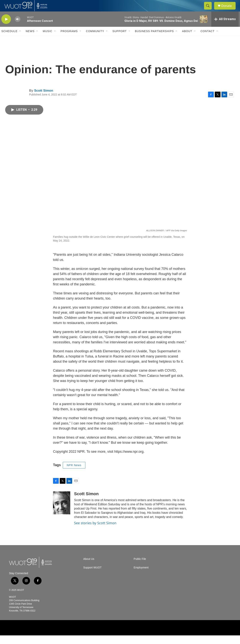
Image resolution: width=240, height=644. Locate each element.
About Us (89, 568)
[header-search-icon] (210, 10)
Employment (141, 576)
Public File (140, 568)
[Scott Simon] (62, 511)
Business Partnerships (154, 40)
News (30, 40)
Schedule (9, 40)
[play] (6, 28)
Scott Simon (44, 99)
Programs (69, 40)
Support (119, 40)
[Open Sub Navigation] (20, 40)
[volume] (18, 28)
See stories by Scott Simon (95, 532)
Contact (207, 40)
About (187, 40)
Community (95, 40)
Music (47, 40)
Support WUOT (92, 576)
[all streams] (225, 28)
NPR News (74, 474)
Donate (229, 10)
